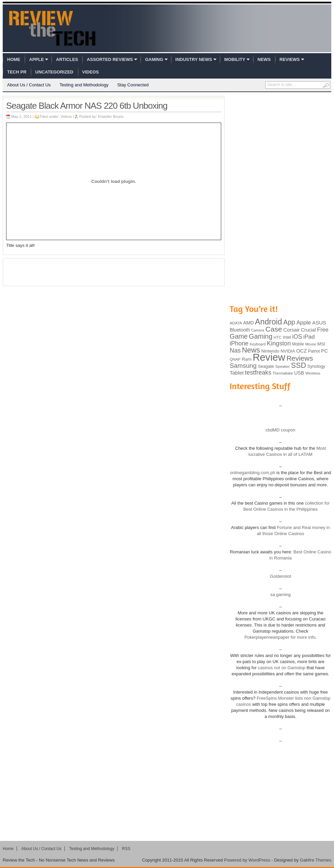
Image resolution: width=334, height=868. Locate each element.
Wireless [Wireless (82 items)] (313, 373)
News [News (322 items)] (251, 350)
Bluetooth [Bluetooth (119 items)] (240, 330)
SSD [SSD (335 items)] (299, 365)
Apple (36, 59)
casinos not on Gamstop (281, 668)
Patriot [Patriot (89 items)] (314, 351)
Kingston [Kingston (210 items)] (279, 343)
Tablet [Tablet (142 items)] (237, 373)
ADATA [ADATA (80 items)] (236, 323)
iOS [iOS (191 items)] (297, 337)
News (264, 59)
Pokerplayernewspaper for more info (280, 637)
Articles (67, 59)
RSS (126, 849)
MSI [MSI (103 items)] (321, 344)
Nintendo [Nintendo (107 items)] (270, 351)
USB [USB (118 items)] (299, 373)
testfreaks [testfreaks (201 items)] (258, 373)
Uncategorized (54, 72)
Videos (91, 72)
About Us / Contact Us (29, 85)
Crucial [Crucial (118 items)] (308, 330)
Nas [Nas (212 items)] (235, 350)
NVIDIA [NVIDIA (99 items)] (288, 351)
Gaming (154, 59)
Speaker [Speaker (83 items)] (283, 366)
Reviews (290, 59)
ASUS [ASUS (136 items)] (319, 323)
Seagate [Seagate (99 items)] (266, 366)
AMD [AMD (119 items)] (248, 323)
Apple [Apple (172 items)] (304, 323)
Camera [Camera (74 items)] (258, 330)
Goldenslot (280, 576)
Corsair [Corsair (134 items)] (291, 330)
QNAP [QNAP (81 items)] (235, 359)
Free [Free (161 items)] (323, 330)
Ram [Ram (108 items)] (247, 359)
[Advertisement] (114, 272)
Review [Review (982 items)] (269, 357)
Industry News (194, 59)
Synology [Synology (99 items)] (316, 366)
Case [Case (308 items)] (274, 329)
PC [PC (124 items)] (325, 351)
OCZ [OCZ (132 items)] (302, 351)
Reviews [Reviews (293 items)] (300, 358)
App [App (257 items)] (289, 322)
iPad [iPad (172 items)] (309, 337)
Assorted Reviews (110, 59)
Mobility (235, 59)
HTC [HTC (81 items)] (278, 337)
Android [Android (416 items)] (269, 322)
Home (14, 59)
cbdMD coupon (280, 430)
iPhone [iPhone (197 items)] (239, 343)
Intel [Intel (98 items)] (287, 337)
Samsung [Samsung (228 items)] (243, 366)
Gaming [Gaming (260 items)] (261, 336)
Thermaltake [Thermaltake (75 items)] (283, 373)
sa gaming (280, 595)
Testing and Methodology (84, 85)
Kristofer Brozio (111, 117)
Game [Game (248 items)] (239, 336)
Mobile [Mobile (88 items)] (298, 344)
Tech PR (17, 72)
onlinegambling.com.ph (253, 473)
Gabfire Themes (316, 860)
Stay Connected (133, 85)
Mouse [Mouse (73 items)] (311, 344)
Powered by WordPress (247, 860)
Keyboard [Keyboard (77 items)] (258, 344)
